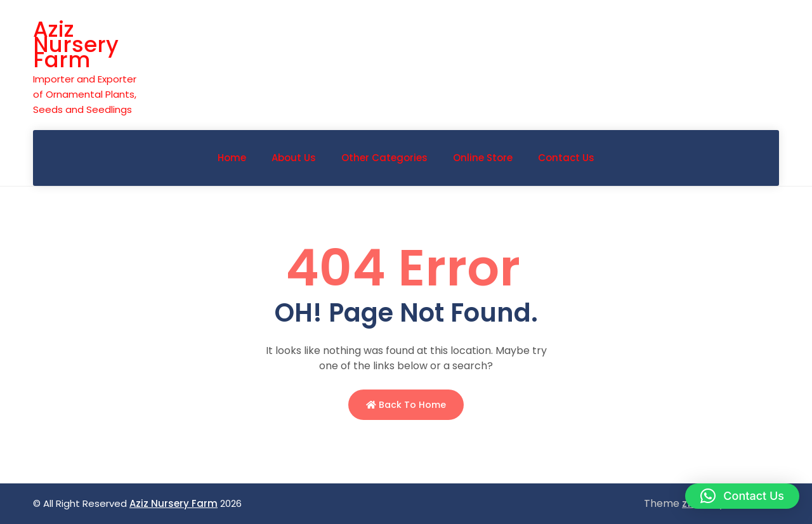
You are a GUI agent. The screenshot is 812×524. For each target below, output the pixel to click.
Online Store (483, 158)
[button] (742, 496)
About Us (294, 158)
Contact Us (566, 158)
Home (232, 158)
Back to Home (406, 405)
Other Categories (384, 158)
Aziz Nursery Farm (76, 44)
